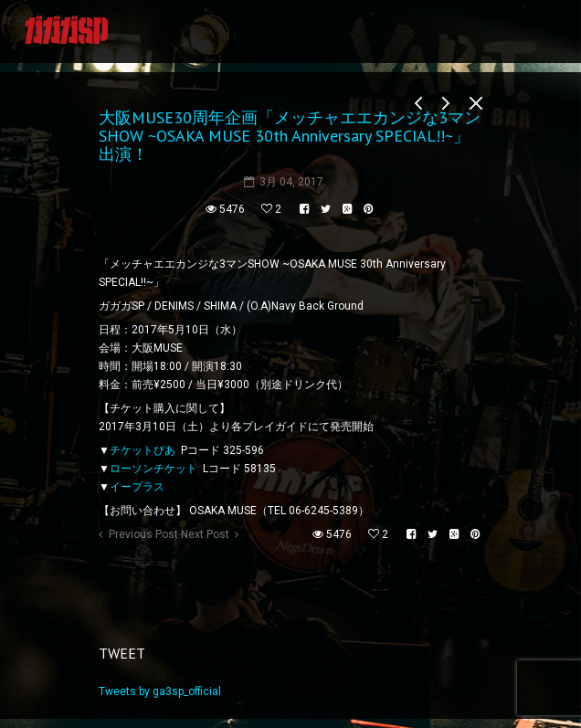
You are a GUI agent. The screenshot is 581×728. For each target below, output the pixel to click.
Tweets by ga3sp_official (160, 691)
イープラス (137, 487)
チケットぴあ (143, 450)
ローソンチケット (153, 469)
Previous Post (143, 534)
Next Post (205, 534)
